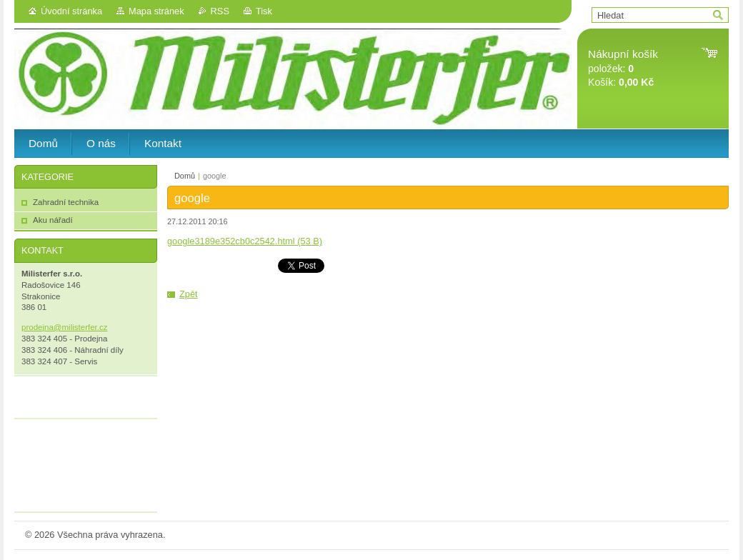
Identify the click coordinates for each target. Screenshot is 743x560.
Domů (185, 176)
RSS (220, 11)
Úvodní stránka (71, 11)
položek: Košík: (623, 68)
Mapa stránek (156, 11)
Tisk (264, 11)
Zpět (189, 294)
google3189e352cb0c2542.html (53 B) (245, 241)
